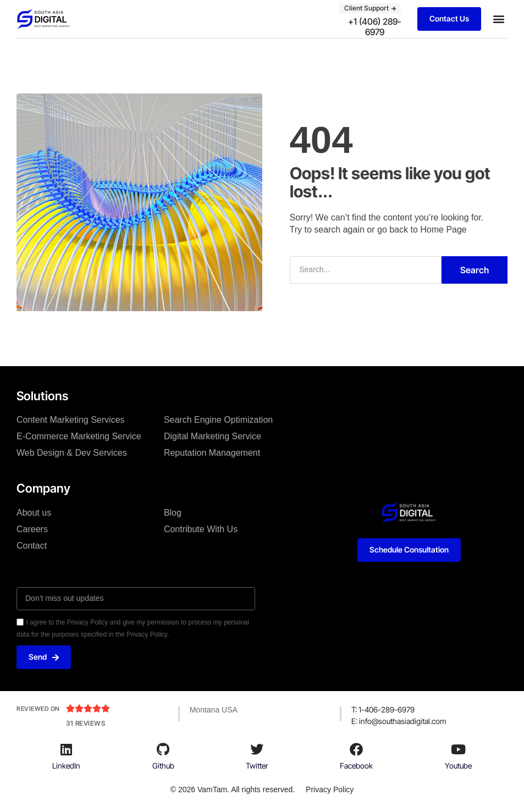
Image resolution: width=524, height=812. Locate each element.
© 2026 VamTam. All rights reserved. (233, 789)
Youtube (458, 766)
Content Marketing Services (71, 420)
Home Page (443, 230)
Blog (173, 513)
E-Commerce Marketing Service (79, 436)
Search (475, 270)
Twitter (257, 766)
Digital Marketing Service (213, 436)
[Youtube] (458, 749)
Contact (32, 546)
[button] (498, 19)
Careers (32, 529)
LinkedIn (66, 766)
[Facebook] (356, 749)
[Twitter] (257, 749)
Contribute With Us (201, 529)
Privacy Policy (330, 789)
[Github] (163, 749)
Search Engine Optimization (218, 420)
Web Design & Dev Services (72, 453)
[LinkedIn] (67, 749)
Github (163, 766)
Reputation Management (212, 453)
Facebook (356, 766)
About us (34, 513)
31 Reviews (86, 723)
